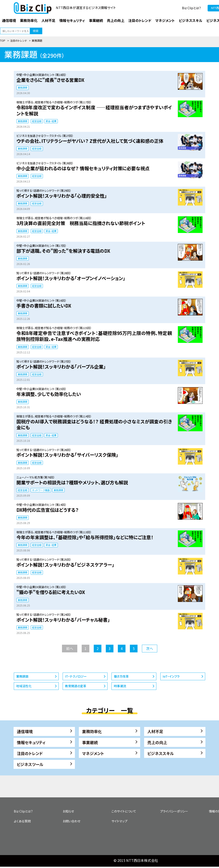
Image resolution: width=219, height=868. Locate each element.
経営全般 (37, 121)
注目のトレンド (19, 40)
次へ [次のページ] (150, 648)
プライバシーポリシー (174, 811)
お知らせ (68, 811)
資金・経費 (51, 121)
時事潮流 (120, 686)
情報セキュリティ (31, 742)
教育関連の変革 (76, 686)
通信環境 (25, 731)
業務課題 (23, 88)
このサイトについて (124, 811)
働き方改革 (121, 676)
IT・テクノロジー (76, 676)
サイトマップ (119, 821)
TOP (3, 40)
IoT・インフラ (171, 676)
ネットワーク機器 (41, 490)
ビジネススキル (161, 753)
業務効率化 (92, 731)
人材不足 (155, 731)
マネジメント (93, 753)
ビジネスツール (30, 764)
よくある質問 (22, 821)
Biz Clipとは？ (192, 8)
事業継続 (90, 742)
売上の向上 (157, 742)
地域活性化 (24, 686)
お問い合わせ (72, 821)
